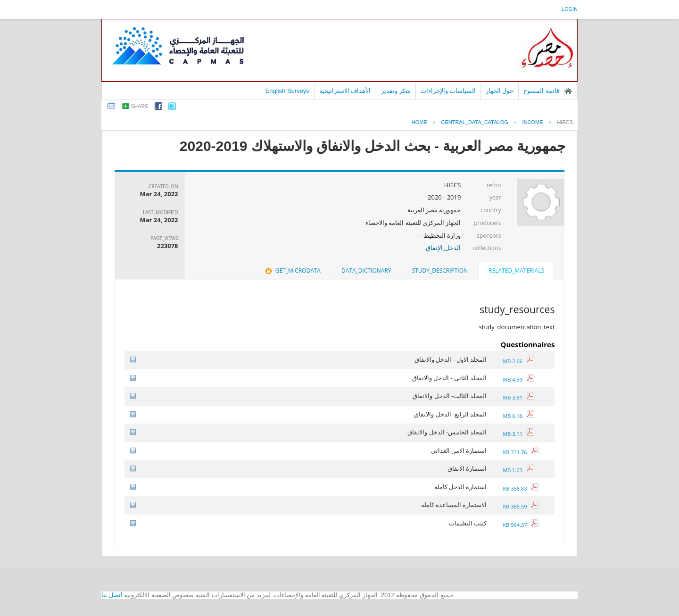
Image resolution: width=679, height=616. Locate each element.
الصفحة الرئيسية (568, 91)
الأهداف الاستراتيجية (345, 91)
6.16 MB (518, 416)
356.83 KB (521, 488)
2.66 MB (518, 361)
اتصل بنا (112, 595)
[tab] (516, 272)
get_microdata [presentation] (292, 271)
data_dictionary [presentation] (366, 271)
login (570, 9)
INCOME (533, 122)
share (140, 106)
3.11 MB (518, 434)
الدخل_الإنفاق (443, 248)
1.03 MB (518, 470)
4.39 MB (518, 379)
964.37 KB (521, 525)
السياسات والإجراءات (448, 91)
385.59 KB (521, 506)
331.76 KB (521, 452)
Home (419, 122)
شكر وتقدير (396, 91)
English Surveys (287, 91)
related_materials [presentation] (516, 271)
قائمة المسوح (541, 91)
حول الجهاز (500, 91)
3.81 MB (518, 397)
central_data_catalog (475, 122)
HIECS (565, 122)
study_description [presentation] (440, 271)
